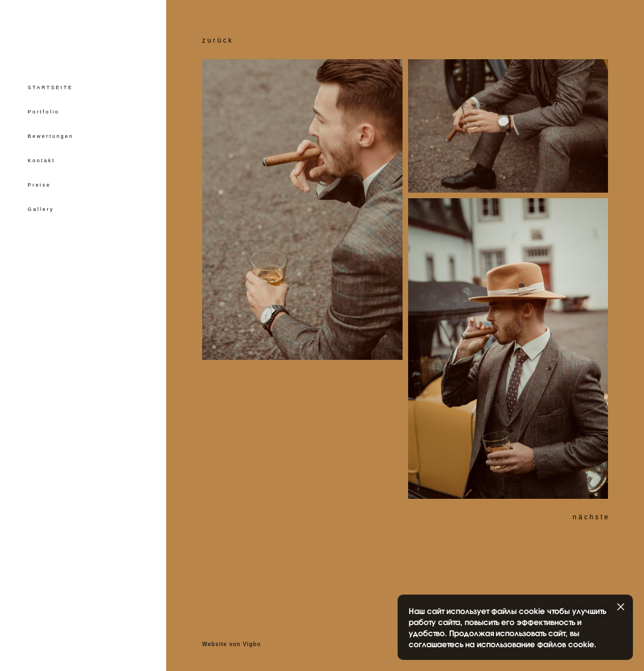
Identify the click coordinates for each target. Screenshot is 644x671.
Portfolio (43, 112)
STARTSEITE (50, 87)
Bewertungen (51, 136)
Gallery (41, 209)
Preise (39, 185)
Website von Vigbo (231, 644)
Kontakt (41, 161)
